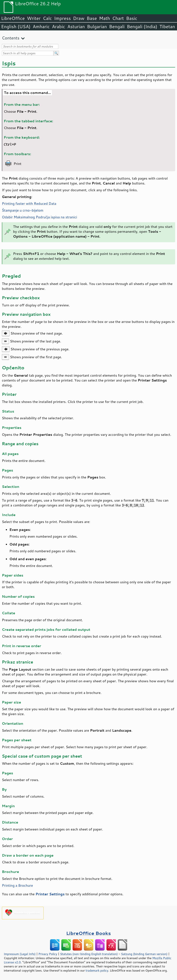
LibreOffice (13, 18)
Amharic (41, 26)
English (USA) (16, 26)
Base (92, 18)
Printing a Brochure (17, 885)
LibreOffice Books (89, 933)
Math (105, 18)
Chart (118, 18)
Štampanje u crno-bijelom (23, 210)
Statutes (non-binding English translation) (89, 954)
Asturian (76, 26)
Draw (79, 18)
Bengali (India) (142, 26)
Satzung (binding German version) (144, 954)
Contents (11, 38)
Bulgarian (97, 26)
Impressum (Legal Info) (20, 954)
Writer (34, 18)
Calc (47, 18)
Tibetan (167, 26)
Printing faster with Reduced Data (29, 203)
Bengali (117, 26)
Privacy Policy (48, 954)
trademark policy (97, 970)
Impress (63, 18)
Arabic (58, 26)
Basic (132, 18)
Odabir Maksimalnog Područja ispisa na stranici (40, 217)
